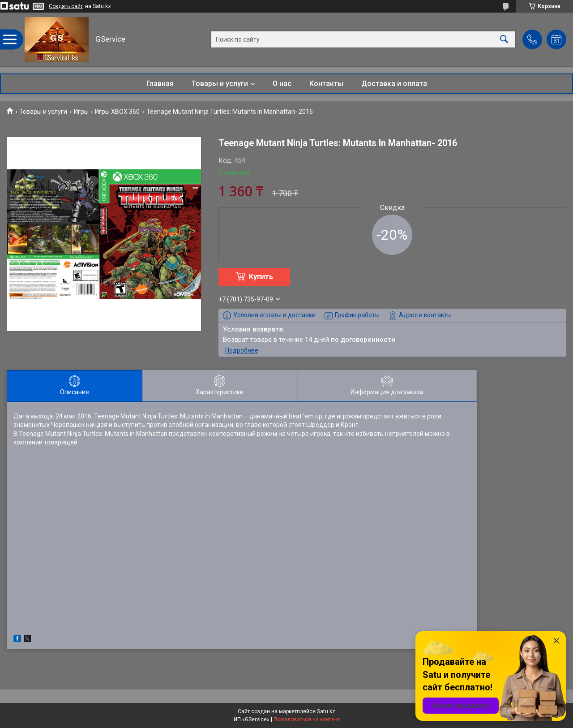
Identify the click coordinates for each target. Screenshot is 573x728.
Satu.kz (326, 711)
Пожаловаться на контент (307, 719)
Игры (81, 112)
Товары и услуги (220, 84)
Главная (160, 84)
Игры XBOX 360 (117, 112)
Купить (261, 277)
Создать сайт (66, 6)
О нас (282, 84)
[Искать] (504, 40)
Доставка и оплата (394, 84)
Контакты (326, 84)
